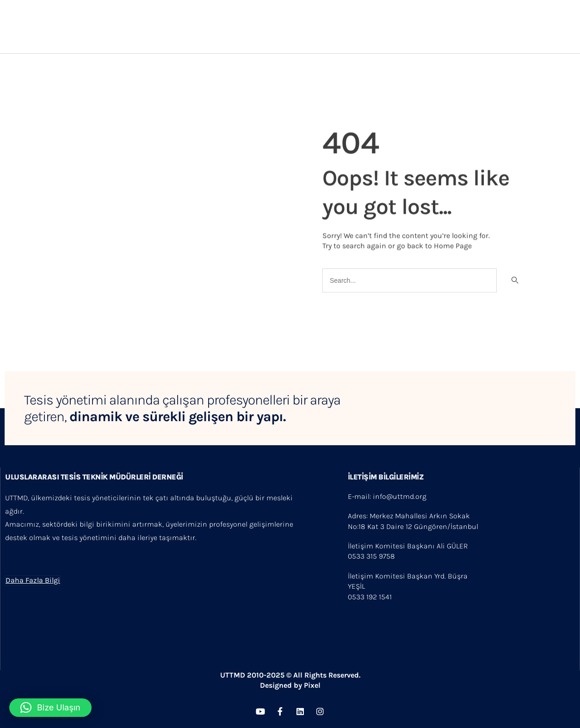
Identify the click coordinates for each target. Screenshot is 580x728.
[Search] (514, 280)
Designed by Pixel (290, 685)
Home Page (453, 245)
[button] (50, 708)
